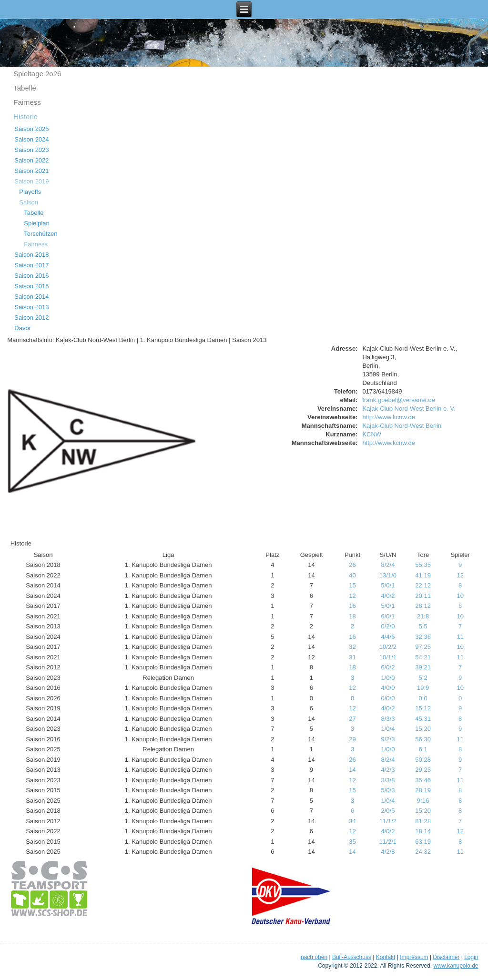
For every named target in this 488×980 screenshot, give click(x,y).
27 (352, 719)
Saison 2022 (31, 160)
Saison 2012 (31, 318)
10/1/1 (388, 657)
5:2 (423, 678)
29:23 (423, 770)
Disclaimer (446, 957)
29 (352, 739)
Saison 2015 (31, 286)
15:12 (423, 708)
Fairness (27, 102)
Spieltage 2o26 (37, 74)
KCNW (372, 434)
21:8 (423, 616)
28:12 (423, 606)
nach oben (314, 957)
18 (352, 616)
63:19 (423, 842)
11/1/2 (388, 821)
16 (352, 606)
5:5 (423, 626)
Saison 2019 (31, 181)
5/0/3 (388, 790)
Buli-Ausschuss (352, 957)
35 (352, 842)
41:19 (423, 575)
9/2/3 (388, 739)
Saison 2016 (31, 276)
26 (352, 565)
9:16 (423, 801)
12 (460, 575)
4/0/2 (388, 596)
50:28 (423, 760)
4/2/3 (388, 770)
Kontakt (386, 957)
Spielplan (37, 223)
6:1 (423, 749)
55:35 (423, 565)
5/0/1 (388, 585)
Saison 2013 (31, 307)
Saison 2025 (31, 129)
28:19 (423, 790)
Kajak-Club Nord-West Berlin (402, 426)
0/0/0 (388, 698)
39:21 (423, 667)
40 (352, 575)
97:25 (423, 647)
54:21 (423, 657)
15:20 (423, 729)
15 (352, 585)
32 (352, 647)
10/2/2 (388, 647)
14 (352, 770)
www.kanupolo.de (456, 966)
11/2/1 (388, 842)
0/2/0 (388, 626)
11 (460, 637)
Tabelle (25, 88)
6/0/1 (388, 616)
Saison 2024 (31, 139)
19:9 (423, 688)
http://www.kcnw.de (389, 417)
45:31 (423, 719)
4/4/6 (388, 637)
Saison (29, 202)
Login (471, 957)
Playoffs (30, 192)
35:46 (423, 780)
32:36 (423, 637)
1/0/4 (388, 729)
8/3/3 (388, 719)
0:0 (423, 698)
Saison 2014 (31, 297)
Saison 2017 (31, 265)
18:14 (423, 831)
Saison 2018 (31, 255)
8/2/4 (388, 565)
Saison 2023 (31, 150)
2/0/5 (388, 811)
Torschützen (41, 234)
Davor (23, 328)
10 (460, 596)
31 (352, 657)
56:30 (423, 739)
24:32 (423, 852)
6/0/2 (388, 667)
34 (352, 821)
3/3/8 (388, 780)
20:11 (423, 596)
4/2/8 (388, 852)
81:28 (423, 821)
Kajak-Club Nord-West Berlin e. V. (409, 409)
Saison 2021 (31, 171)
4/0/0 (388, 688)
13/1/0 (388, 575)
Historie (25, 116)
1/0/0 (388, 678)
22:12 (423, 585)
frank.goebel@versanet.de (399, 400)
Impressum (414, 957)
